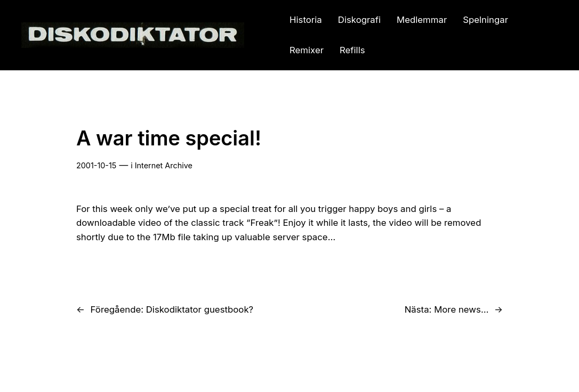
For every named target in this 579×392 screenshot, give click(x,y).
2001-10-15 (96, 165)
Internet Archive (164, 165)
